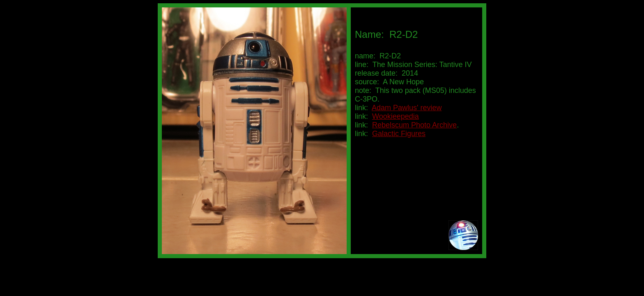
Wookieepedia (396, 116)
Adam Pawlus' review (407, 108)
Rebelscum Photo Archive (414, 125)
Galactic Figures (399, 134)
